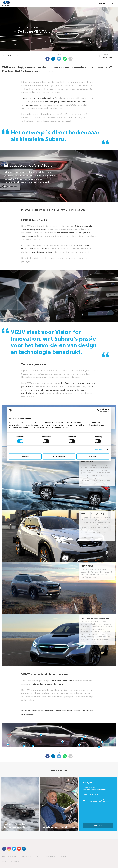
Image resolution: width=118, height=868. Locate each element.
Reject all (25, 457)
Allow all (93, 457)
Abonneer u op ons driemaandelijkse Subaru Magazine (94, 789)
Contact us (63, 857)
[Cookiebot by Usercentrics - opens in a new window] (99, 410)
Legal (38, 857)
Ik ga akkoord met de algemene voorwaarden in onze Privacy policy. (98, 800)
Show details (99, 450)
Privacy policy (27, 857)
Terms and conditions (10, 857)
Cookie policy (50, 857)
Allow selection (59, 457)
